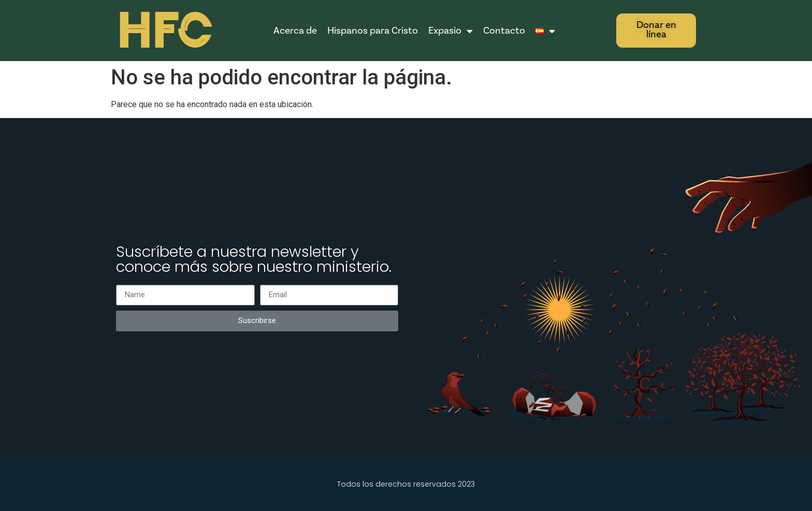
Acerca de (295, 31)
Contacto (504, 31)
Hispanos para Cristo (373, 31)
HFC (164, 31)
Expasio (451, 31)
